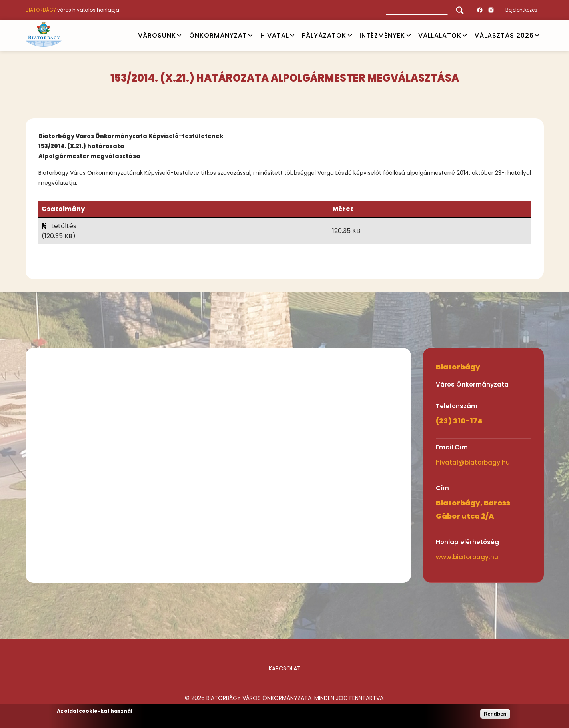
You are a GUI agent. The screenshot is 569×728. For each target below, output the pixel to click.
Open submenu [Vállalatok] (465, 36)
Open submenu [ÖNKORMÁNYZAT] (250, 36)
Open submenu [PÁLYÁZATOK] (350, 36)
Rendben (495, 714)
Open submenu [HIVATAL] (292, 36)
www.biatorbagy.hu (467, 557)
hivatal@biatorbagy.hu (473, 462)
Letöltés (64, 226)
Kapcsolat (285, 668)
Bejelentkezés (521, 10)
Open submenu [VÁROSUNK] (179, 36)
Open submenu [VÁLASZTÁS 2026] (537, 36)
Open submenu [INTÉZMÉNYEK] (409, 36)
